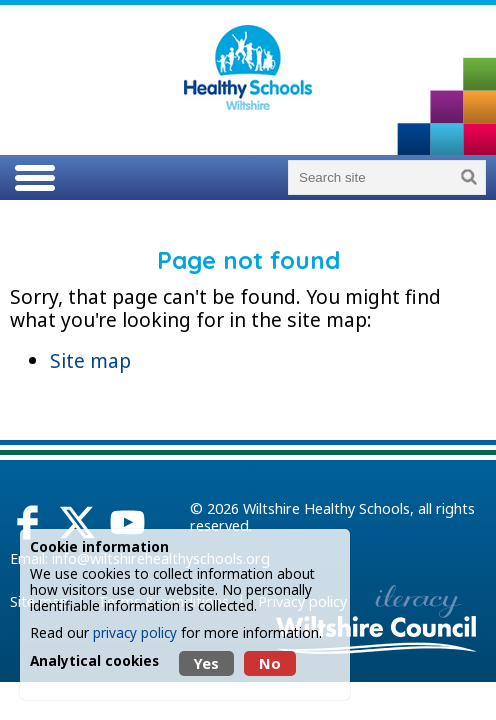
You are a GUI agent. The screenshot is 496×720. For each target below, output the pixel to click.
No (270, 663)
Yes (206, 663)
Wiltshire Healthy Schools (326, 508)
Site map (90, 360)
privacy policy (135, 632)
